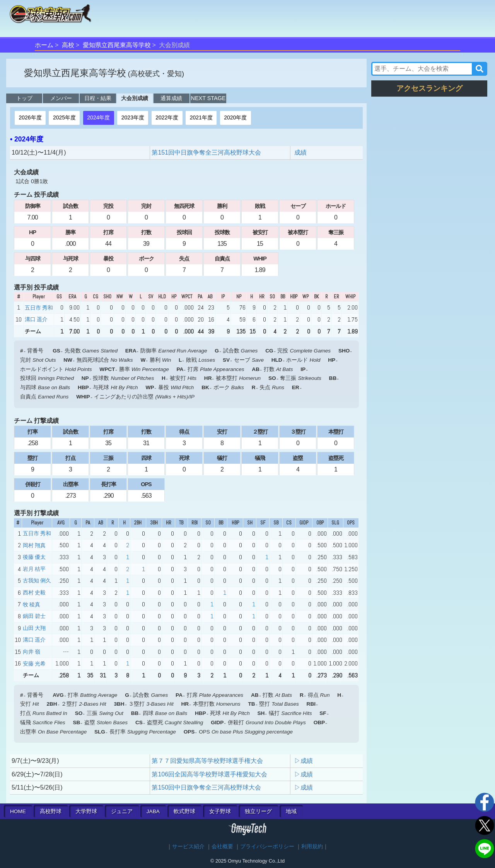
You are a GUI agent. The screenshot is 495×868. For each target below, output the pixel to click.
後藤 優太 (34, 557)
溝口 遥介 (36, 319)
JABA (153, 811)
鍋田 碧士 (34, 616)
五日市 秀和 (39, 308)
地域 (291, 811)
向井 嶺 (32, 652)
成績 (300, 152)
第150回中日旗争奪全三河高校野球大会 (206, 787)
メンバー (61, 98)
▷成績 (304, 761)
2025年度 (64, 117)
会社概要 (222, 847)
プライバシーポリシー (267, 847)
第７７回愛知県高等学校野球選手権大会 (207, 761)
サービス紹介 (188, 847)
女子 (220, 811)
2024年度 (98, 117)
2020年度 (235, 117)
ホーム (44, 45)
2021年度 (201, 117)
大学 (86, 811)
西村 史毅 (34, 592)
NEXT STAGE (208, 98)
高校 (68, 45)
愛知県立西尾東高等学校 (117, 45)
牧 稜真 (32, 604)
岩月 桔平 (34, 569)
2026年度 (30, 117)
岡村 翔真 (34, 545)
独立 (258, 811)
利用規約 (312, 847)
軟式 (184, 811)
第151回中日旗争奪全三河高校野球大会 (206, 152)
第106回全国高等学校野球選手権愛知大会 (209, 774)
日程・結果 (98, 98)
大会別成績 (135, 98)
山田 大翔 (34, 628)
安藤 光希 (34, 664)
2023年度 (133, 117)
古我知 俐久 (37, 580)
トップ (24, 98)
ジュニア (122, 811)
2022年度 (167, 117)
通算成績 (171, 98)
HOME (18, 811)
